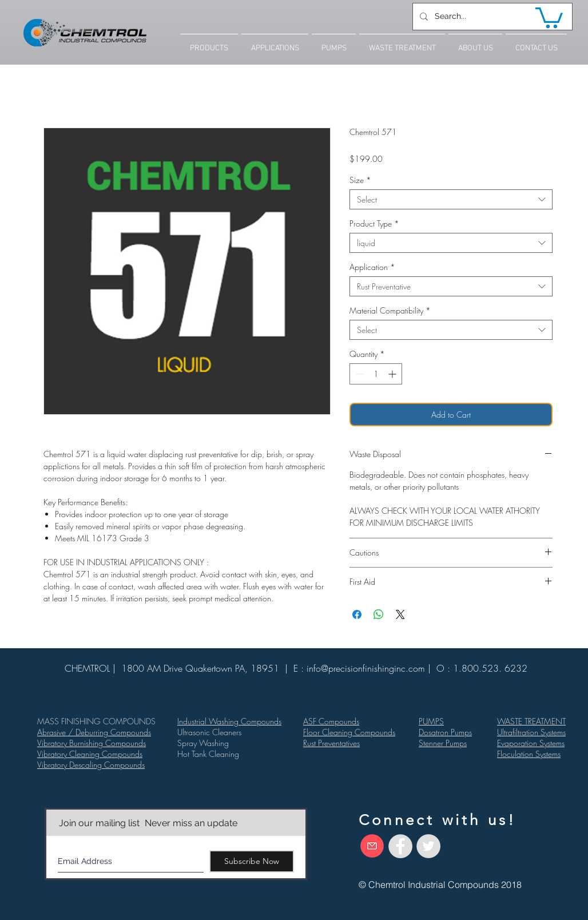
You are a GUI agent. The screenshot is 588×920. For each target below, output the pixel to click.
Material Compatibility (390, 310)
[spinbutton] (376, 374)
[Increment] (393, 374)
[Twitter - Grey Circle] (428, 846)
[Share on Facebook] (357, 614)
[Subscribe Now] (252, 861)
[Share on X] (400, 614)
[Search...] (491, 17)
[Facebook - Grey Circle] (400, 846)
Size (360, 180)
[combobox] (451, 199)
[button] (549, 17)
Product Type (374, 223)
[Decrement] (358, 374)
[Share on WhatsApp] (379, 614)
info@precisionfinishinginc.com (366, 668)
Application (372, 267)
